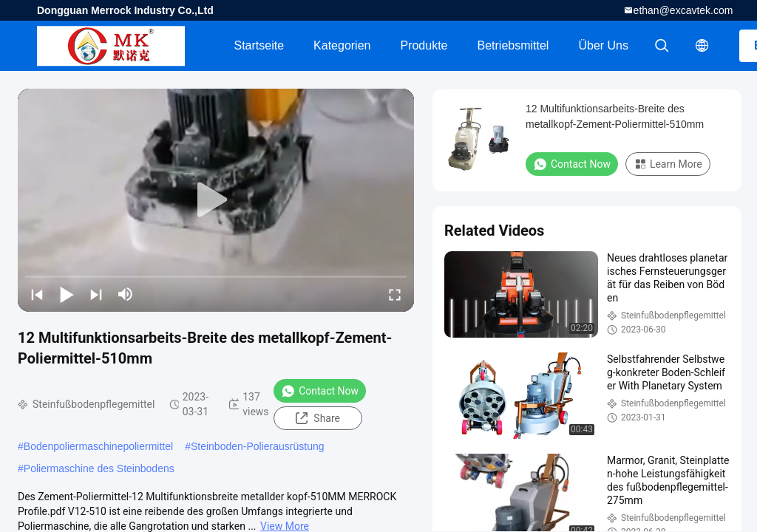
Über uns (603, 45)
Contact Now (320, 391)
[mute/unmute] (126, 294)
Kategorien (342, 45)
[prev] (37, 294)
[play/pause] (67, 294)
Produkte (424, 45)
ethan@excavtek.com (683, 10)
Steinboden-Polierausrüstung (258, 446)
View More (285, 526)
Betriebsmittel (513, 45)
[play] (216, 200)
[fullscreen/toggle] (395, 294)
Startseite (259, 45)
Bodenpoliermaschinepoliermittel (98, 446)
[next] (96, 294)
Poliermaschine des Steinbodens (99, 468)
